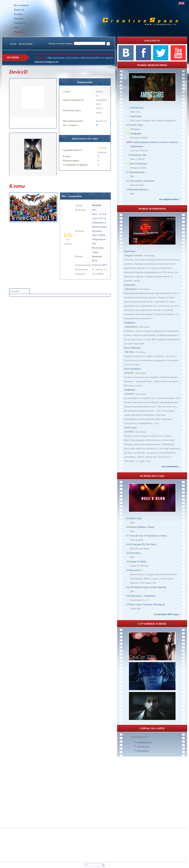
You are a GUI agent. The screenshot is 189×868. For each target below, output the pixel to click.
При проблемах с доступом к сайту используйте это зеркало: (81, 58)
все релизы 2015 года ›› (167, 614)
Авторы (19, 19)
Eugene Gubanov (134, 255)
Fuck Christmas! (139, 163)
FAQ (17, 27)
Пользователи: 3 (140, 737)
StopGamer (136, 116)
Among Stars (137, 107)
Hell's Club (136, 518)
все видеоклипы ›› (170, 199)
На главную (21, 5)
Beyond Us (136, 570)
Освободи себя (138, 155)
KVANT (129, 373)
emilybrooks (143, 747)
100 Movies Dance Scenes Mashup (148, 587)
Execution (135, 553)
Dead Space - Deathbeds (143, 596)
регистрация (26, 44)
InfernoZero (131, 289)
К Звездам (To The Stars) (143, 544)
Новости (19, 10)
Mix (94, 210)
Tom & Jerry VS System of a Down (148, 536)
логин (13, 44)
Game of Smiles (138, 561)
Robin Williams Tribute (142, 527)
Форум (19, 32)
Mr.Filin (129, 352)
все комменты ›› (171, 466)
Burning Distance (139, 189)
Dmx (95, 214)
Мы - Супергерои (71, 196)
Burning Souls (137, 172)
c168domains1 (144, 742)
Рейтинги (20, 23)
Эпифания (136, 133)
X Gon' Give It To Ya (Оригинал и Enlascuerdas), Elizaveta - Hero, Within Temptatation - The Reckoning (100, 231)
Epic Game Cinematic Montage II (147, 604)
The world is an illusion (142, 181)
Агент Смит (137, 125)
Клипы (18, 14)
